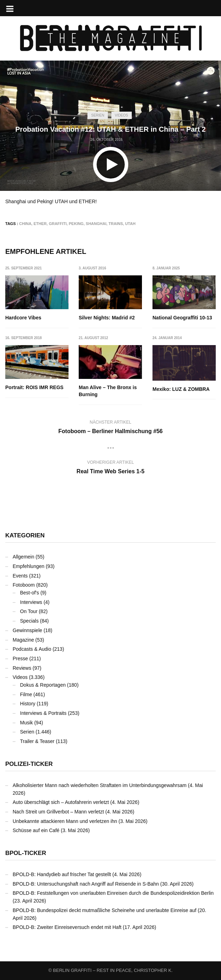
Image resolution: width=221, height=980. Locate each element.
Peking (76, 224)
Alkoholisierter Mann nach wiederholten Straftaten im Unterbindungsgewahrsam (100, 785)
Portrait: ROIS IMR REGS (34, 388)
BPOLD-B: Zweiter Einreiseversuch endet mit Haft (67, 927)
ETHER (40, 224)
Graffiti (58, 224)
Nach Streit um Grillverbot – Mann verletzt (58, 812)
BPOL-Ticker (26, 853)
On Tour (29, 611)
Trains (116, 224)
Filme (26, 694)
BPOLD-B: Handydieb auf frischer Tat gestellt (62, 874)
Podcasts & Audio (32, 649)
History (28, 704)
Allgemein (23, 557)
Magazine (23, 640)
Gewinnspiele (27, 630)
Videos (122, 115)
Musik (27, 723)
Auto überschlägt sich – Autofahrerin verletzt (61, 802)
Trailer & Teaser (37, 741)
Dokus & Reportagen (43, 685)
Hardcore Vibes (23, 318)
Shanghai (96, 224)
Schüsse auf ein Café (36, 830)
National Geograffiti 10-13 (182, 318)
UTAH (130, 224)
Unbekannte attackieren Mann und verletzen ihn (65, 821)
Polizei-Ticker (29, 764)
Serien (97, 115)
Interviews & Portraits (43, 713)
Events (20, 576)
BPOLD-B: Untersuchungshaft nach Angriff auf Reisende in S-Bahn (86, 884)
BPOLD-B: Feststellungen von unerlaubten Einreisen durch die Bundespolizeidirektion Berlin (113, 893)
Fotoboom (24, 585)
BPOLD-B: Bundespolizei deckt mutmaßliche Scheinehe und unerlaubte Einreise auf (105, 910)
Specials (29, 621)
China (25, 224)
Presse (20, 658)
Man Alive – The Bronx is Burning (108, 391)
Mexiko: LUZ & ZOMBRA (181, 389)
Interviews (31, 602)
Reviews (22, 668)
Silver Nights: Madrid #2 (107, 318)
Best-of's (30, 593)
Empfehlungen (28, 566)
